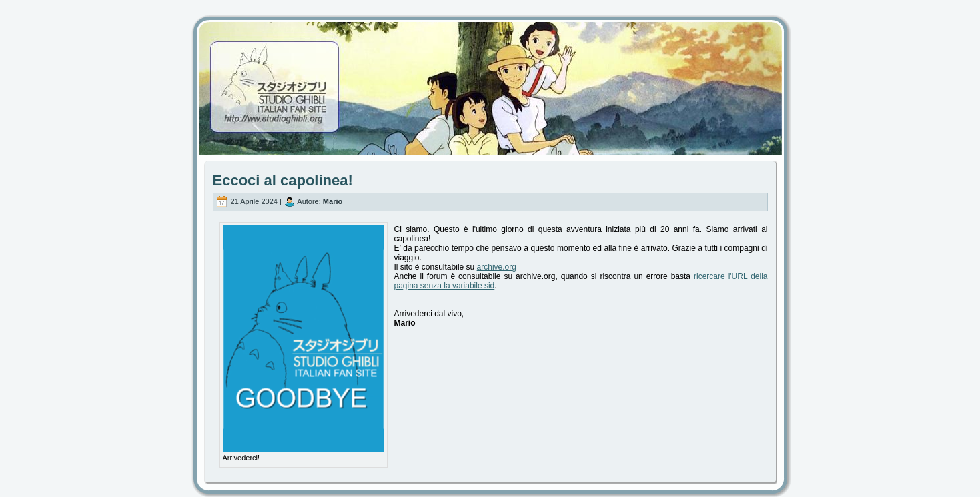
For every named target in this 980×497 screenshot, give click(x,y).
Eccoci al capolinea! (283, 180)
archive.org (497, 267)
